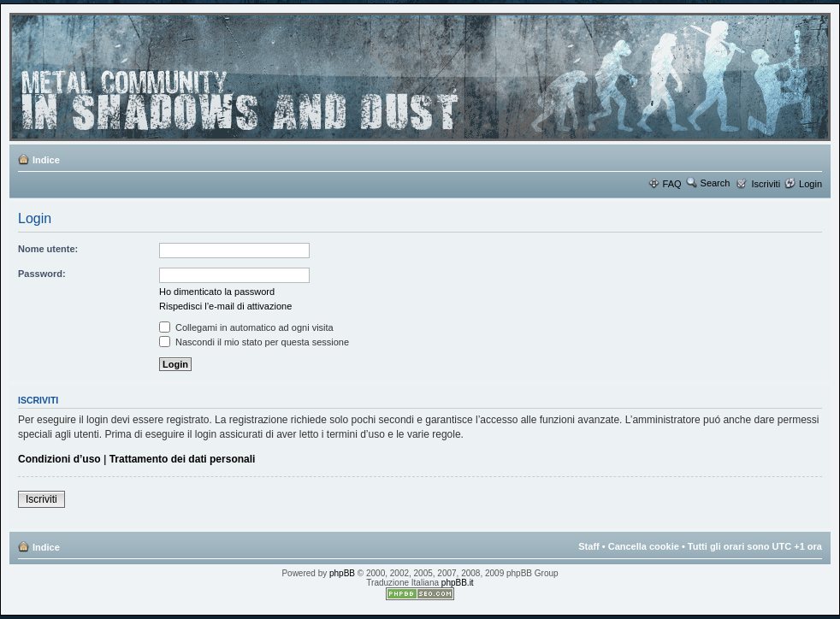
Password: (42, 274)
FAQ (672, 184)
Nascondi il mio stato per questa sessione (254, 342)
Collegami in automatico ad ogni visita (246, 327)
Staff (589, 546)
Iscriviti (766, 184)
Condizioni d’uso (59, 459)
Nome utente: (48, 249)
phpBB (342, 573)
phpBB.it (458, 583)
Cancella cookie (644, 546)
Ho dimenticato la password (217, 292)
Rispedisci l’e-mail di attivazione (225, 306)
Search (716, 183)
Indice (46, 160)
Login (810, 184)
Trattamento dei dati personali (183, 459)
